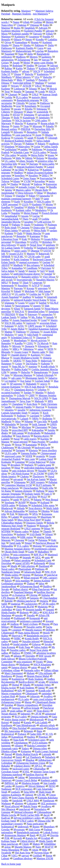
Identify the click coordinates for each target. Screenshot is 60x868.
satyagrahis (44, 115)
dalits (30, 54)
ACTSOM (38, 474)
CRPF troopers (37, 482)
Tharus (16, 45)
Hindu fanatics (9, 476)
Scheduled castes (37, 740)
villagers (19, 746)
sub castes (16, 378)
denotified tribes (36, 311)
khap (22, 314)
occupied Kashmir (11, 393)
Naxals (54, 152)
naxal (44, 667)
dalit (37, 199)
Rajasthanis (31, 106)
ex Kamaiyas (19, 595)
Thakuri (31, 584)
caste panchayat (23, 135)
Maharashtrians (24, 51)
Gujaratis (19, 138)
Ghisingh (53, 138)
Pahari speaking (22, 560)
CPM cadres (41, 120)
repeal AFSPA (23, 563)
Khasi (17, 309)
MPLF (5, 283)
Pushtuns (52, 225)
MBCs (16, 349)
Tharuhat (20, 196)
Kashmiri (37, 204)
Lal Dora (32, 497)
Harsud (8, 754)
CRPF (32, 395)
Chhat (4, 856)
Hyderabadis (34, 433)
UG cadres (10, 161)
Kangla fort (31, 838)
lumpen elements (23, 491)
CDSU (30, 343)
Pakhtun (30, 144)
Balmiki (9, 601)
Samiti (15, 641)
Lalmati (5, 858)
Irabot (4, 378)
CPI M (38, 714)
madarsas (16, 604)
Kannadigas (21, 42)
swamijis (41, 456)
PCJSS (43, 835)
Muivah (26, 184)
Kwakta (5, 115)
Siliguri (49, 534)
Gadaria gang (44, 465)
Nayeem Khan (41, 853)
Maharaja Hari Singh (12, 526)
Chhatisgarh (32, 693)
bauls (7, 656)
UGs (37, 77)
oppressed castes (13, 456)
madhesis (54, 144)
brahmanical (8, 827)
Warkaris (29, 465)
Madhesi (18, 173)
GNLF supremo (32, 529)
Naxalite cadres (18, 650)
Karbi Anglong (21, 259)
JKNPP (22, 502)
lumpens (34, 598)
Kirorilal (6, 291)
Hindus (27, 45)
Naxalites (33, 175)
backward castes (21, 769)
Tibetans (6, 118)
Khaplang (9, 147)
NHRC (17, 639)
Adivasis (43, 28)
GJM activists (44, 222)
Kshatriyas (33, 170)
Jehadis (27, 685)
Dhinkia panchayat (26, 601)
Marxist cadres (9, 537)
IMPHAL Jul (11, 783)
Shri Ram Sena (23, 853)
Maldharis (6, 77)
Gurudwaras (52, 546)
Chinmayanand (48, 453)
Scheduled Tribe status (43, 505)
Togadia (31, 615)
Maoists (31, 254)
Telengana (42, 109)
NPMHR (6, 257)
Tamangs (30, 92)
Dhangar (35, 251)
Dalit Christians (49, 404)
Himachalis (7, 80)
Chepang (25, 228)
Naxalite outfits (34, 627)
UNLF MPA (33, 801)
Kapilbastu (7, 725)
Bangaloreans (41, 372)
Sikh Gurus (34, 829)
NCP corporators (24, 789)
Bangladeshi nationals (28, 832)
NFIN (50, 349)
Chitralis (20, 103)
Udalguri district (22, 766)
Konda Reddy (32, 639)
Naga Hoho (31, 361)
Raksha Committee (37, 746)
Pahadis (50, 126)
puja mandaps (23, 581)
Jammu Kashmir (42, 581)
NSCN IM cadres (13, 323)
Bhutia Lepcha (9, 815)
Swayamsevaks (24, 280)
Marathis (6, 369)
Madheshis (7, 106)
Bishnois (24, 612)
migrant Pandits (24, 407)
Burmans (14, 557)
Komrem (53, 407)
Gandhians (32, 268)
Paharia (38, 500)
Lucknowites (31, 604)
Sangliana (54, 311)
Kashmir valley (24, 210)
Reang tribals (48, 123)
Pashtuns (21, 416)
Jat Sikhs (19, 170)
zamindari (47, 693)
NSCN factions (23, 120)
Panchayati (53, 728)
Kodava (5, 740)
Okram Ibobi (41, 190)
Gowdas (5, 829)
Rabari (36, 531)
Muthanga (24, 665)
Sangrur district (19, 667)
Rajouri (5, 722)
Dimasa (5, 83)
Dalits (51, 45)
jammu (14, 372)
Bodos (17, 28)
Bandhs (53, 187)
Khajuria (33, 450)
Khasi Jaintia (11, 230)
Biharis (18, 39)
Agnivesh (31, 323)
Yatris (19, 610)
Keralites (28, 202)
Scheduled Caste (43, 560)
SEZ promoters (49, 803)
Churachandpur (31, 488)
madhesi (27, 297)
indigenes (26, 714)
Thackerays (38, 476)
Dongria (44, 601)
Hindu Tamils (46, 841)
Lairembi (47, 754)
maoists (32, 271)
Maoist (33, 502)
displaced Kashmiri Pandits (18, 141)
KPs (20, 691)
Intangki (27, 557)
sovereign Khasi (48, 323)
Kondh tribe (45, 691)
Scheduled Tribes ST (22, 338)
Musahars (52, 193)
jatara (51, 491)
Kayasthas (40, 181)
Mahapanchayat (9, 277)
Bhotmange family (35, 378)
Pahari (32, 196)
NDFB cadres (8, 505)
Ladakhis (53, 39)
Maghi (14, 566)
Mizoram (37, 126)
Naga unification (35, 824)
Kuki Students (27, 688)
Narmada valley (32, 670)
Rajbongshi (39, 563)
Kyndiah (46, 838)
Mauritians (46, 517)
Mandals (6, 639)
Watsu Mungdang (10, 850)
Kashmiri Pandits (25, 48)
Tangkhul (19, 207)
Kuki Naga (25, 647)
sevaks (42, 682)
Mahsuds (39, 401)
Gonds (41, 92)
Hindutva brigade (31, 783)
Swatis (39, 662)
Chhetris (6, 112)
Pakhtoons (7, 48)
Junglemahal (8, 193)
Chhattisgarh (8, 633)
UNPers (5, 555)
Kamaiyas (32, 123)
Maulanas (6, 615)
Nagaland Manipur (23, 592)
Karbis (19, 68)
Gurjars (32, 103)
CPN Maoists (8, 598)
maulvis (5, 500)
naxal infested (20, 442)
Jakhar (21, 777)
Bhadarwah (7, 508)
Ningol (28, 543)
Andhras (14, 624)
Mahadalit (31, 384)
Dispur (18, 74)
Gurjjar (36, 216)
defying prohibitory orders (27, 818)
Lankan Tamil (46, 459)
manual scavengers (29, 262)
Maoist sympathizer (11, 693)
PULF (44, 497)
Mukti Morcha (34, 233)
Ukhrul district (28, 841)
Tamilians (6, 120)
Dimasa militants (39, 717)
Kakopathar (38, 430)
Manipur (6, 28)
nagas (42, 187)
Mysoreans (19, 829)
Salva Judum (8, 271)
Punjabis (43, 80)
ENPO (51, 474)
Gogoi (32, 303)
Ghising (34, 595)
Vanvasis (37, 34)
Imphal (16, 722)
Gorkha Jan (35, 294)
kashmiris (47, 57)
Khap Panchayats (41, 589)
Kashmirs (36, 355)
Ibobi (17, 118)
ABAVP (5, 265)
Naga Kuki (19, 740)
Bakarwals (44, 254)
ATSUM (27, 86)
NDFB (29, 456)
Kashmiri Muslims (11, 31)
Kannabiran (17, 737)
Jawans (25, 216)
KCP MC (19, 257)
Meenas (5, 126)
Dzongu (26, 575)
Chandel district (19, 355)
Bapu (40, 731)
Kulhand (45, 502)
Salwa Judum (41, 647)
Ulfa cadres (10, 155)
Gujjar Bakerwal (37, 462)
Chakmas (22, 25)
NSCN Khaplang (42, 665)
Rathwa (16, 653)
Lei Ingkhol (10, 381)
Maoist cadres (22, 531)
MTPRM (6, 531)
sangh (30, 138)
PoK (12, 514)
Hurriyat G (17, 636)
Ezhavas (36, 644)
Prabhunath (20, 618)
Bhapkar (30, 760)
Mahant (31, 673)
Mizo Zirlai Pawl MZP (29, 520)
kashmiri (21, 534)
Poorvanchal (46, 178)
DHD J (46, 175)
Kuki (24, 239)
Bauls (33, 835)
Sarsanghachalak (10, 219)
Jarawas (16, 708)
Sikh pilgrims (28, 566)
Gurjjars (42, 66)
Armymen (10, 187)
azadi (35, 219)
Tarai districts (23, 436)
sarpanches (47, 314)
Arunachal (7, 450)
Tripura (8, 196)
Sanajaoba (44, 196)
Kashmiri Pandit (47, 68)
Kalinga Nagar (9, 841)
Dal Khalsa (32, 364)
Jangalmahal (11, 216)
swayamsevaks (9, 419)
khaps (30, 112)
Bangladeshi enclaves (38, 636)
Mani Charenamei (14, 673)
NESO (52, 786)
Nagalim (15, 213)
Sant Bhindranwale (26, 725)
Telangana (29, 115)
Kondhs (40, 39)
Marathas (53, 158)
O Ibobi (21, 395)
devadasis (16, 465)
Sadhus (5, 320)
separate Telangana (11, 494)
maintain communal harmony (16, 199)
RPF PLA (39, 555)
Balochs (29, 74)
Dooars (20, 676)
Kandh (54, 421)
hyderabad (7, 757)
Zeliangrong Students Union (31, 763)
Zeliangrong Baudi (30, 586)
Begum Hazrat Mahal (38, 676)
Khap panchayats (10, 488)
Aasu (54, 717)
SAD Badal (35, 534)
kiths (26, 850)
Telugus (33, 89)
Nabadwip (50, 757)
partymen (6, 175)
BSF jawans (45, 656)
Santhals (30, 80)
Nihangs (29, 421)
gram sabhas (16, 711)
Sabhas (24, 317)
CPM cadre (7, 167)
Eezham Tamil (9, 821)
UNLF (35, 94)
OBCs (36, 612)
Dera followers (26, 193)
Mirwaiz (16, 346)
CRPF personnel (10, 204)
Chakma (24, 476)
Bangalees (53, 51)
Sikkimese (28, 349)
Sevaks (48, 644)
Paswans (18, 288)
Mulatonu (43, 607)
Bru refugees (33, 265)
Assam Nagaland (10, 297)
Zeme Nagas (29, 178)
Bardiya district (26, 682)
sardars (54, 230)
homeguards (8, 285)
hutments (6, 746)
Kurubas (9, 705)
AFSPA (22, 598)
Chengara (34, 332)
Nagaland (9, 54)
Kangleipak (29, 118)
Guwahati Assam (10, 772)
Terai (7, 92)
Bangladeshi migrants (28, 100)
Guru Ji (48, 494)
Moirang (37, 546)
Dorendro (30, 656)
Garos (40, 48)
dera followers (9, 245)
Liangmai (20, 462)
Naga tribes (7, 25)
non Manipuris (40, 14)
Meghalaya (41, 210)
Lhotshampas (21, 743)
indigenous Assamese (40, 410)
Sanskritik (17, 801)
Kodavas (6, 138)
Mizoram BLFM (25, 607)
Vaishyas (33, 511)
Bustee (36, 827)
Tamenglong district (39, 777)
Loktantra (32, 803)
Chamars (13, 94)
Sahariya (53, 378)
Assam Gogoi (21, 352)
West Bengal (52, 500)
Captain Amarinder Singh (14, 413)
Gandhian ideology (23, 858)
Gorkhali (37, 856)
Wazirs (54, 320)
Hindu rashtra (12, 575)
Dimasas (35, 25)
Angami (50, 610)
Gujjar (37, 147)
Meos (15, 427)
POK (7, 838)
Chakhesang (8, 448)
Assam (16, 63)
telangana (9, 303)
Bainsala (44, 526)
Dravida (54, 835)
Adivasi (54, 66)
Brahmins (47, 419)
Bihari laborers (23, 77)
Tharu (25, 219)
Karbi (17, 202)
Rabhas (8, 68)
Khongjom (44, 346)
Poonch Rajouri (50, 213)
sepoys (44, 384)
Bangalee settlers (30, 277)
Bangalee (6, 343)
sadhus (5, 653)
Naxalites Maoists (45, 280)
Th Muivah (43, 343)
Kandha (19, 343)
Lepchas (39, 51)
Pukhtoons (37, 149)
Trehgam (6, 560)
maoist (5, 366)
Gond (44, 320)
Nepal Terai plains (39, 650)
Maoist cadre (39, 352)
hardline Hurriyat (35, 775)
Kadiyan (6, 818)
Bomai (15, 283)
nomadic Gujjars (27, 187)
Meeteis (34, 57)
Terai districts (35, 508)
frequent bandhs (34, 610)
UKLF (38, 86)
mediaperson (8, 699)
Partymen (46, 268)
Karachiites (7, 534)
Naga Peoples (38, 442)
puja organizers (24, 662)
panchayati (25, 809)
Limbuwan (19, 89)
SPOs (35, 514)
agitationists (7, 60)
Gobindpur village (11, 670)
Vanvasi (46, 60)
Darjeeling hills (9, 164)
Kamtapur (35, 236)
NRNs (35, 419)
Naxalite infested (31, 641)
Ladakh (15, 517)
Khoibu (29, 109)
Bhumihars (49, 827)
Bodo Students (36, 679)
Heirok (53, 89)
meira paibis (48, 164)
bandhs (8, 407)
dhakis (5, 433)
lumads (50, 317)
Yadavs (25, 748)
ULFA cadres (40, 152)
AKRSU (17, 361)
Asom (38, 135)
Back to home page (11, 864)
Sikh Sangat (45, 291)
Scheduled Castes (10, 178)
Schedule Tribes (42, 685)
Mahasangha (8, 777)
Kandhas (6, 207)
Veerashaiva (40, 809)
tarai (23, 164)
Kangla (28, 722)
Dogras (5, 66)
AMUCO (6, 294)
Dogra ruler (39, 228)
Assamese (34, 37)
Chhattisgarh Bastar (46, 702)
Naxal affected (12, 806)
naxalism (6, 468)
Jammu (8, 190)
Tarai (43, 89)
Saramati (30, 691)
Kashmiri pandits (20, 34)
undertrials (23, 827)
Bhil (41, 207)
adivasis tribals (47, 725)
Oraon (55, 372)
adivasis (50, 31)
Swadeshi (6, 853)
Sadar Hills (36, 734)
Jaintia (5, 679)
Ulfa (47, 294)
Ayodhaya (46, 806)
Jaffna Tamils (51, 147)
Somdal (48, 274)
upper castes (21, 251)
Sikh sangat (18, 433)
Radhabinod (7, 691)
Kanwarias (51, 184)
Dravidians (21, 242)
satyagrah (18, 479)
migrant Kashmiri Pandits (30, 167)
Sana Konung (8, 647)
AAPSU (34, 242)
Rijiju (17, 578)
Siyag (51, 720)
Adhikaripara (45, 760)
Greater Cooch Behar (26, 780)
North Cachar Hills (30, 815)
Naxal (16, 439)
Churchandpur (50, 598)
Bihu (45, 850)
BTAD (16, 115)
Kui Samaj (26, 381)
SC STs (49, 734)
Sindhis (30, 66)
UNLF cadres (27, 821)
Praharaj (22, 734)
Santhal (43, 303)
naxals (8, 445)
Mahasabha (7, 546)
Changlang (17, 404)
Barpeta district (42, 436)
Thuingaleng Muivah (20, 398)
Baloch (8, 581)
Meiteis (50, 22)
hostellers (20, 175)
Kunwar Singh (50, 94)
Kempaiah (35, 618)
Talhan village (51, 670)
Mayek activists (39, 340)
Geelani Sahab (42, 381)
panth (16, 500)
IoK (3, 254)
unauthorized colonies (13, 497)
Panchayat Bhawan (45, 543)
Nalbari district (20, 589)
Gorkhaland (11, 149)
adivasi (26, 71)
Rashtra (31, 737)
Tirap (26, 126)
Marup (28, 702)
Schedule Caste (21, 152)
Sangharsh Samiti (46, 248)
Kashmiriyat (18, 679)
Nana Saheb (7, 520)
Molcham (30, 291)
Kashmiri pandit (49, 780)
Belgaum (28, 731)
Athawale (35, 696)
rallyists (49, 818)
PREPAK (26, 129)
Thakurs (31, 68)
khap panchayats (10, 844)
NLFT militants (44, 485)
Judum (8, 306)
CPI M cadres (48, 604)
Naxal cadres (8, 569)
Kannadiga (17, 268)
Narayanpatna (22, 306)
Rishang (23, 505)
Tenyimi (24, 424)
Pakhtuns (39, 45)
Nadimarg (6, 789)
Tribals (49, 34)
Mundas (40, 393)
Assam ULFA (16, 254)
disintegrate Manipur (15, 835)
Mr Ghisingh (24, 448)
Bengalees (32, 132)
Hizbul (16, 685)
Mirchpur (26, 427)
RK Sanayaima (12, 731)
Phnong (46, 624)
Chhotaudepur (44, 812)
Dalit (20, 233)
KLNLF (54, 303)
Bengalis (6, 39)
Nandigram (48, 801)
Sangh (21, 271)
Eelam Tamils (8, 262)
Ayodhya (48, 696)
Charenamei (41, 427)
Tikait (25, 283)
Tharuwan (41, 338)
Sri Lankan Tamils (11, 248)
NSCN (37, 71)
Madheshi (6, 421)
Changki (6, 340)
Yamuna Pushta (29, 453)
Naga (21, 54)
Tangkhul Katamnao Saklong (43, 329)
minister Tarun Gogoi (44, 772)
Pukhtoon (45, 103)
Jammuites (44, 118)
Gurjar (31, 540)
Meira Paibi (40, 230)
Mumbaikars (20, 340)
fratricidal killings (22, 83)
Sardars (28, 393)
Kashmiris (20, 37)
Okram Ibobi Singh (14, 552)
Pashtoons (6, 158)
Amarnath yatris (10, 748)
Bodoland (17, 66)
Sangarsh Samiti (32, 309)
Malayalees (24, 147)
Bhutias (49, 135)
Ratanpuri (6, 364)
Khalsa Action (9, 688)
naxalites (29, 222)
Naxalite (42, 471)
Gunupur (6, 812)
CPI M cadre (34, 257)
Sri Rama (6, 491)
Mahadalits (10, 424)
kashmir (39, 297)
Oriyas (8, 42)
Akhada (21, 508)
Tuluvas (5, 181)
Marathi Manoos (23, 847)
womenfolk (42, 112)
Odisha (5, 728)
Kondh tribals (48, 366)
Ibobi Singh (10, 228)
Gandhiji (54, 442)
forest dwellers (49, 450)
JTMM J (28, 653)
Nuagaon (31, 526)
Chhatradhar (39, 769)
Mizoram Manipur (23, 375)
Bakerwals (46, 361)
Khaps (17, 181)
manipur (33, 366)
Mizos (4, 34)
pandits (24, 149)
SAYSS (47, 251)
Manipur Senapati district (18, 549)
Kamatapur (31, 445)
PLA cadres (22, 97)
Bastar (49, 856)
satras (34, 667)
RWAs (44, 445)
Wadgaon (6, 803)
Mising (49, 204)
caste (51, 688)
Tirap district (43, 711)
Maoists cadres (23, 190)
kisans (51, 155)
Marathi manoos (33, 630)
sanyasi (25, 856)
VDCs (14, 856)
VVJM (27, 181)
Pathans (16, 225)
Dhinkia (45, 511)
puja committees (22, 555)
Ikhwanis (18, 132)
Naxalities (23, 285)
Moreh (46, 633)
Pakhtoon (21, 332)
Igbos (42, 584)
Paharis (42, 144)
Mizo (18, 421)
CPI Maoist (7, 607)
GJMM (47, 416)
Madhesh (18, 265)
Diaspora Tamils (35, 523)
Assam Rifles (50, 332)
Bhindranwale (37, 720)
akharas (18, 656)
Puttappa (43, 540)
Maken (36, 844)
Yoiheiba (28, 248)
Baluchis (26, 372)
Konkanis (6, 462)
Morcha (19, 123)
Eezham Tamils (33, 494)
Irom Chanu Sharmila (23, 798)
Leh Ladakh (41, 722)
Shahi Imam (45, 792)
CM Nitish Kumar (20, 474)
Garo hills (42, 421)
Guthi (31, 552)
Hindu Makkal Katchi (27, 754)
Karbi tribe (48, 488)
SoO (42, 271)
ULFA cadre (11, 453)
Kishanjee (26, 751)
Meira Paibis (38, 155)
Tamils (25, 94)
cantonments (37, 728)
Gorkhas (38, 22)
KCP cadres (21, 717)
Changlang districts (24, 390)
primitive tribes (46, 161)
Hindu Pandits (9, 612)
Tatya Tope (25, 401)
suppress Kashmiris (11, 795)
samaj (41, 349)
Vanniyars (6, 780)
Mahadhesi (43, 552)
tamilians (50, 245)
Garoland (35, 416)
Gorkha (8, 97)
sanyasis (26, 230)
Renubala (53, 387)
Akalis (27, 225)
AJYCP (36, 285)
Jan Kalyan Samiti (36, 479)
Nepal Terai (36, 245)
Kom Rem (32, 404)
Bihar (40, 193)
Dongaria (30, 346)
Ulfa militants (45, 673)
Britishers (47, 242)
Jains (7, 375)
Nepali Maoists (9, 714)
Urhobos (42, 390)
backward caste (42, 448)
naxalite (22, 410)
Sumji (19, 757)
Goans (21, 303)
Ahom (35, 850)
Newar (18, 445)
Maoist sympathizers (28, 705)
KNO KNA (48, 612)
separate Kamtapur (11, 387)
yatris (20, 335)
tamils (23, 245)
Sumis (16, 126)
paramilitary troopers (12, 824)
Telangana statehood (12, 775)
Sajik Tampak (39, 424)
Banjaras (39, 575)
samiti (4, 667)
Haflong (40, 491)
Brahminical (8, 734)
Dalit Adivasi (8, 659)
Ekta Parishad (19, 728)
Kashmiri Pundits (33, 31)
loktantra (9, 410)
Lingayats (37, 283)
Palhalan (53, 482)
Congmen (16, 630)
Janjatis (35, 413)
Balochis (48, 77)
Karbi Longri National (46, 751)
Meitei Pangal (31, 213)
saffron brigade (32, 708)
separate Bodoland (11, 529)
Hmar (17, 468)
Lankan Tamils (9, 317)
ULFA (25, 204)
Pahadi (17, 291)
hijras (53, 300)
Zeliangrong (24, 60)
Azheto (5, 349)
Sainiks (51, 430)
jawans (17, 109)
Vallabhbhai (50, 844)
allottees (19, 803)
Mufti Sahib (52, 508)
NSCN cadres (44, 202)
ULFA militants (40, 743)
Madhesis (21, 57)
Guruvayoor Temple (12, 760)
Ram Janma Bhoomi (29, 633)
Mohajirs (36, 239)
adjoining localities (46, 653)
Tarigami (20, 450)
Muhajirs (9, 335)
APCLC (39, 766)
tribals (26, 22)
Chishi (25, 844)
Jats (36, 60)
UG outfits (20, 294)
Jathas (4, 737)
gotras (8, 847)
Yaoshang (9, 502)
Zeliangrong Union (11, 702)
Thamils (47, 531)
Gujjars (5, 63)
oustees (37, 306)
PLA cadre (24, 699)
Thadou (14, 184)
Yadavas (38, 184)
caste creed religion (43, 699)
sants (47, 557)
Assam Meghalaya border (26, 358)
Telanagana (20, 482)
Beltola (51, 523)
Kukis (46, 25)
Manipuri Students (22, 14)
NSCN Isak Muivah (34, 387)
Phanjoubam (25, 569)
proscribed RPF (20, 430)
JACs (7, 390)
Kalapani (9, 326)
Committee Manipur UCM (18, 485)
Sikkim (29, 158)
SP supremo (16, 384)
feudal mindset (21, 644)
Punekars (44, 737)
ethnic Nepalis (27, 161)
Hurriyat (40, 407)
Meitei (27, 63)
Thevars (18, 144)
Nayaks (5, 589)
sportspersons (30, 517)
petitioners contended (31, 621)
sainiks (24, 155)
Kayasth (18, 838)
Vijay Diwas (49, 277)
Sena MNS (29, 792)
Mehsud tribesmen (24, 812)
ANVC (26, 500)
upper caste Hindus (44, 63)
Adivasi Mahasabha (14, 511)
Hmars (29, 39)
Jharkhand (44, 566)
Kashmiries (43, 74)
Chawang (19, 540)
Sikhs (18, 158)
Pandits (47, 37)
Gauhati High (8, 696)
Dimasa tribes (40, 748)
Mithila (31, 207)
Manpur (5, 442)
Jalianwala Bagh (33, 572)
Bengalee (21, 236)
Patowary (33, 314)
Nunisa (23, 696)
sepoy (30, 711)
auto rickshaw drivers (23, 471)
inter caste (30, 459)
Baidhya (47, 586)
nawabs (19, 615)
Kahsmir (46, 364)
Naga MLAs (18, 366)
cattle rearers (30, 439)
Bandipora (7, 676)
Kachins (45, 439)
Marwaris (6, 123)
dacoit (47, 815)
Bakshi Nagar (30, 806)
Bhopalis (6, 352)
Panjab (5, 225)
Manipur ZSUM (45, 858)
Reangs (35, 42)
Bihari (47, 529)
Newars (15, 86)
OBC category (50, 578)
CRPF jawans (35, 326)
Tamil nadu (15, 543)
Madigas (40, 83)
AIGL (38, 557)
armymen (43, 288)
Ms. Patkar (37, 317)
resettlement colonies (45, 549)
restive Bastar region (15, 720)
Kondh (41, 138)
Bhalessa (6, 251)
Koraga (30, 288)
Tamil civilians (30, 624)
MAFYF (49, 847)
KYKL (26, 772)
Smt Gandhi (50, 783)
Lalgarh (24, 419)
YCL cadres (23, 546)
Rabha (5, 636)
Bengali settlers (9, 129)
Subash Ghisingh (45, 375)
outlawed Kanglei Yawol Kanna (30, 300)
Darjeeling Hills (43, 129)
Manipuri (26, 11)
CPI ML (41, 795)
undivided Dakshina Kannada (39, 468)
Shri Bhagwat (8, 809)
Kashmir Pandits (10, 71)
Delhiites (50, 630)
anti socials (7, 280)
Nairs (38, 847)
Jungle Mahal (18, 329)
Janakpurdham (9, 586)
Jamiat (41, 688)
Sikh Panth (33, 335)
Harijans (34, 164)
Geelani (46, 262)
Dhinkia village (9, 751)
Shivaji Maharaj (37, 786)
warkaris (15, 792)
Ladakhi (5, 439)
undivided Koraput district (27, 274)
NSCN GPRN (41, 398)
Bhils (20, 80)
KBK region (27, 537)
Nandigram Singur (11, 572)
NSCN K (19, 311)
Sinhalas (46, 595)
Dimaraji (18, 112)
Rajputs (40, 158)
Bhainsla (18, 627)
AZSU (21, 326)
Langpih (6, 132)
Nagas (16, 22)
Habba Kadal (21, 369)
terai (18, 106)
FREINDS (10, 314)
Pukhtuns (40, 569)
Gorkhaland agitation (12, 584)
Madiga (8, 332)
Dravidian (6, 563)
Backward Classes (42, 259)
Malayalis (23, 514)
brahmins (39, 225)
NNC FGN (50, 572)
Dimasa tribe (44, 821)
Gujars (19, 364)
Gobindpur (7, 763)
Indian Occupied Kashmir (40, 173)
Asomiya (20, 786)
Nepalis (17, 92)
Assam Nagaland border (25, 320)
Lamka (8, 786)
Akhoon (29, 795)
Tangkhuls (30, 28)
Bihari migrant (31, 578)
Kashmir (9, 233)
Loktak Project (51, 832)
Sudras (5, 471)
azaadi (52, 228)
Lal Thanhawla (33, 757)
